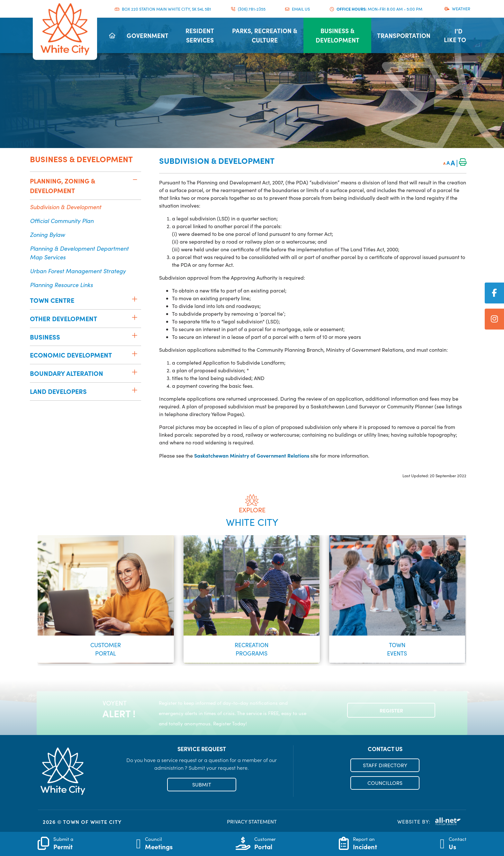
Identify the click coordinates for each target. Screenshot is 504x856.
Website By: (429, 822)
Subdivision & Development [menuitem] (66, 207)
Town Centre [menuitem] (52, 300)
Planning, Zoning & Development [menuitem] (63, 186)
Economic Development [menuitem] (71, 355)
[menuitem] (112, 35)
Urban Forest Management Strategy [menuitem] (78, 271)
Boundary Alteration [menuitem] (67, 373)
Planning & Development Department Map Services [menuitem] (79, 253)
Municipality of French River (65, 29)
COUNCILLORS (385, 783)
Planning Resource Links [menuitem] (61, 285)
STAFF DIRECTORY (385, 765)
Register (391, 710)
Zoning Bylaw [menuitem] (47, 234)
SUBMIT (202, 784)
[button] (135, 180)
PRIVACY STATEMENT (252, 821)
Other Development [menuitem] (63, 318)
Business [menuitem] (45, 337)
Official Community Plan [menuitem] (62, 221)
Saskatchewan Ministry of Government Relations (252, 455)
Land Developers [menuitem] (58, 391)
